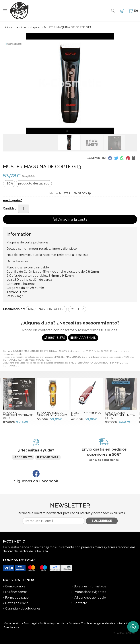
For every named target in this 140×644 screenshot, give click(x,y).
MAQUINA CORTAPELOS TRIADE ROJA (18, 415)
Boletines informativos (90, 586)
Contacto (80, 603)
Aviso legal (30, 623)
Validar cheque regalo (90, 598)
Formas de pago (17, 598)
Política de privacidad (53, 623)
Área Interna (12, 627)
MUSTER (41, 360)
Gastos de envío (17, 603)
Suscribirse (102, 521)
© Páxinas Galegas (125, 633)
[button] (67, 131)
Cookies (74, 623)
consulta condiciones (104, 460)
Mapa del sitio (12, 623)
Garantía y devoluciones (23, 609)
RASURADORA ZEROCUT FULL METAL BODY (121, 415)
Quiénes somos (16, 592)
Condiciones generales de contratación (106, 623)
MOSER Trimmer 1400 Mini (86, 414)
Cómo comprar (16, 586)
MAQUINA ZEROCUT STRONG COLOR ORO (52, 414)
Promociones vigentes (90, 592)
